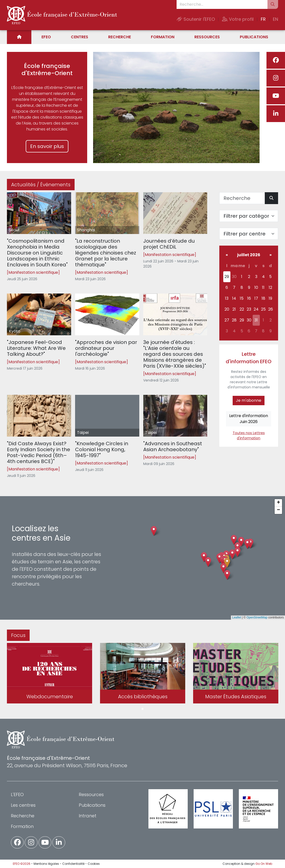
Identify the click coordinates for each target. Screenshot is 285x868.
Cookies (94, 864)
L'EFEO (17, 794)
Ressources (207, 37)
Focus (18, 635)
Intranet (88, 816)
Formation (163, 37)
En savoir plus (47, 146)
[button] (227, 563)
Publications (254, 37)
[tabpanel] (50, 674)
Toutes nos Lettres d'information (249, 435)
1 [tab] (142, 709)
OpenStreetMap (257, 617)
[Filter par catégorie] (249, 216)
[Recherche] (242, 198)
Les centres (23, 805)
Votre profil (238, 19)
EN (275, 19)
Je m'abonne (249, 400)
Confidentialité (73, 864)
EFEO (46, 37)
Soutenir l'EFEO (196, 19)
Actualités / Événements (41, 185)
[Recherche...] (222, 4)
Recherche (120, 37)
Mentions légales (46, 864)
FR (263, 19)
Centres (80, 37)
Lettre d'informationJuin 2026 (249, 419)
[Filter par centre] (249, 234)
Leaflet (237, 617)
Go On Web (264, 864)
